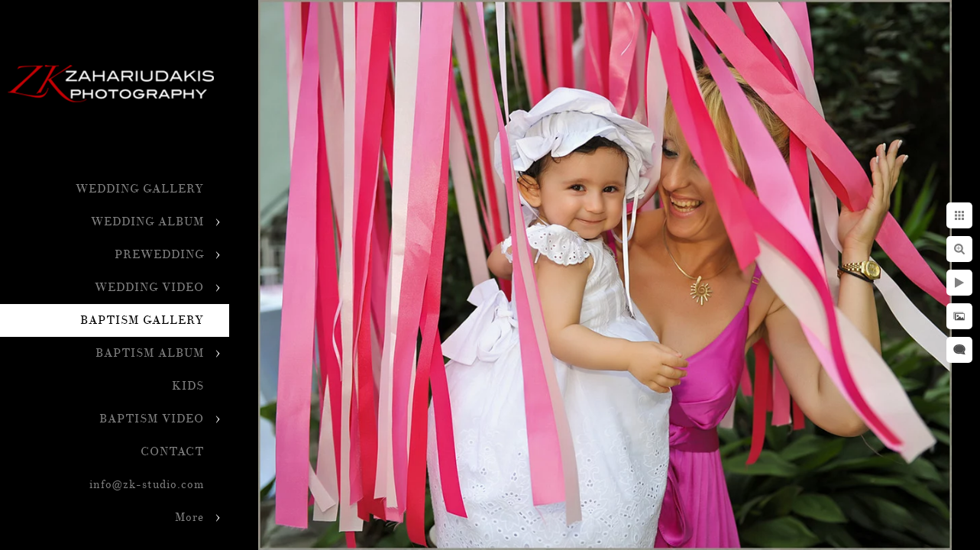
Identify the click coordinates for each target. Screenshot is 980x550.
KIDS (188, 386)
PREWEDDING (159, 255)
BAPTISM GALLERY (142, 320)
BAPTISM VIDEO (152, 419)
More (189, 518)
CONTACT (172, 452)
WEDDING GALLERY (140, 189)
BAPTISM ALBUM (150, 353)
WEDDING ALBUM (147, 222)
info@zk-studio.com (147, 485)
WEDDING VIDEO (149, 288)
